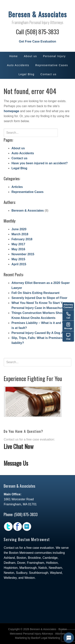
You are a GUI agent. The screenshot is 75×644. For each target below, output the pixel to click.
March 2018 (20, 234)
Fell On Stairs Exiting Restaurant (35, 293)
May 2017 (18, 244)
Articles (17, 187)
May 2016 (18, 249)
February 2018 (22, 239)
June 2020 (19, 229)
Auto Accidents (23, 153)
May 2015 (18, 259)
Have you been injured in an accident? (40, 163)
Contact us (19, 158)
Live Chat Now (19, 446)
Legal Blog (19, 168)
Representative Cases (27, 192)
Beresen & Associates (37, 14)
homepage (11, 111)
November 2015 (23, 254)
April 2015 (19, 264)
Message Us (16, 463)
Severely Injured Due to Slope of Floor (39, 298)
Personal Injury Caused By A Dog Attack (41, 333)
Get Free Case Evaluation (37, 41)
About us (18, 148)
